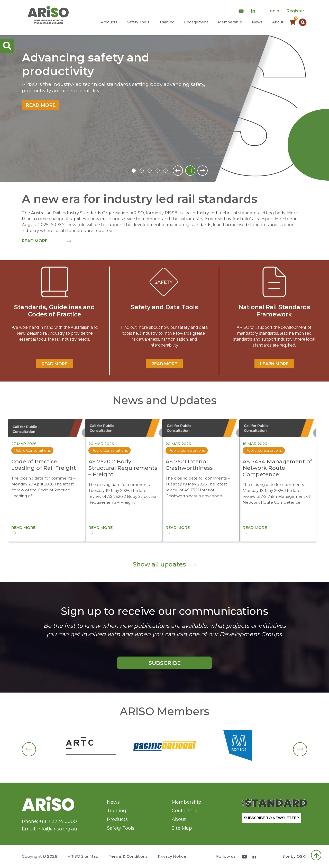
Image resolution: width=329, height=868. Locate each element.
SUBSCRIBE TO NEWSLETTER (271, 818)
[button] (303, 22)
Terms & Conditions (128, 856)
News (257, 22)
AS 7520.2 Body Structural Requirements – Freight (123, 468)
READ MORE (54, 364)
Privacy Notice (172, 856)
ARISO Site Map (83, 856)
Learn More (274, 364)
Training (167, 22)
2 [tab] (142, 171)
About (278, 22)
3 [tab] (150, 171)
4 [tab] (158, 171)
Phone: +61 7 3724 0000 (49, 821)
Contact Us (184, 811)
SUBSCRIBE (165, 663)
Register (295, 11)
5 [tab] (166, 171)
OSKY (302, 856)
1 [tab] (134, 171)
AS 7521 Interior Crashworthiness (189, 465)
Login (273, 11)
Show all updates (165, 564)
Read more (41, 105)
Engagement (196, 22)
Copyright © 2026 (40, 856)
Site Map (182, 828)
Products (109, 22)
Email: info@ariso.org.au (49, 829)
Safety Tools (138, 22)
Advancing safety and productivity (86, 64)
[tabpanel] (164, 109)
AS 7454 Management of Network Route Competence (277, 468)
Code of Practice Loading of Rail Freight (44, 465)
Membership (230, 22)
